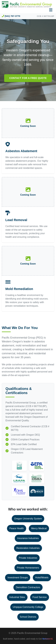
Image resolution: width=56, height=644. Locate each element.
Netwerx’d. (48, 639)
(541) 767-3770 (11, 16)
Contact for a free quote (28, 78)
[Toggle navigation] (51, 10)
